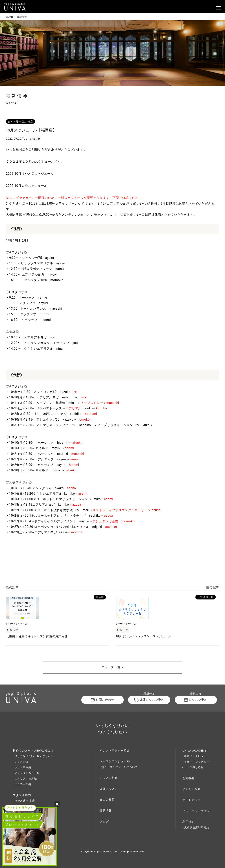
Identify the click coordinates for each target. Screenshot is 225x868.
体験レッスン (109, 789)
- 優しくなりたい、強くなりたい (33, 756)
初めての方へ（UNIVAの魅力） (34, 751)
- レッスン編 (21, 762)
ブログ (104, 822)
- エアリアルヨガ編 (25, 779)
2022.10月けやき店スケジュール (30, 174)
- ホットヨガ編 (22, 767)
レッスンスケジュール (115, 761)
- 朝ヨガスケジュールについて (119, 767)
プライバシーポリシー (197, 811)
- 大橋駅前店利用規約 (196, 828)
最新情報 (106, 811)
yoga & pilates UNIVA (106, 852)
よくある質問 (191, 789)
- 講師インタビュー (194, 756)
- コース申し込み (193, 767)
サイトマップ (191, 800)
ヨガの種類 (107, 800)
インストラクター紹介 (115, 751)
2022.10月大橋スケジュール (27, 186)
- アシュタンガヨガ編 (26, 773)
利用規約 (188, 822)
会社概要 (188, 778)
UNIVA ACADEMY (194, 751)
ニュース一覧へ (113, 667)
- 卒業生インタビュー (196, 762)
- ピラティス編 (22, 784)
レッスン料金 (109, 778)
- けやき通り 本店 (24, 801)
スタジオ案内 (22, 795)
